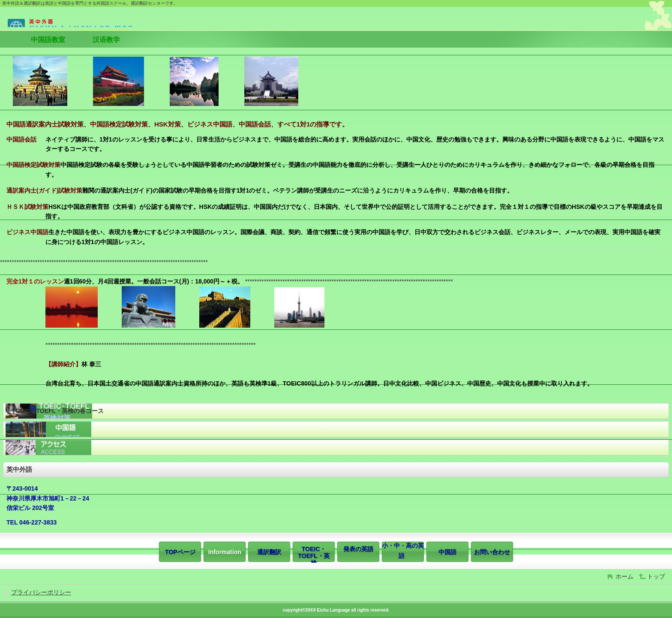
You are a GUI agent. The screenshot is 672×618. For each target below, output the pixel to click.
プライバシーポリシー (41, 592)
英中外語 (68, 20)
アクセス (24, 447)
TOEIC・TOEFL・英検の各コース (58, 411)
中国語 (21, 429)
